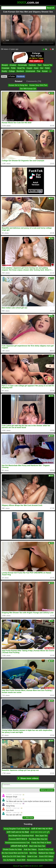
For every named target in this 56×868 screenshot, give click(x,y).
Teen (40, 65)
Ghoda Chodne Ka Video (12, 850)
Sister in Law (32, 857)
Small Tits (21, 68)
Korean (45, 71)
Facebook (21, 76)
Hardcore (32, 65)
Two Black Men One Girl (38, 839)
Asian (36, 68)
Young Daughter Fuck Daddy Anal (17, 829)
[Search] (24, 8)
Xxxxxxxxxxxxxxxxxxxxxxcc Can (17, 843)
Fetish (47, 68)
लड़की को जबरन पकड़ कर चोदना (42, 829)
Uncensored (30, 71)
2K (52, 49)
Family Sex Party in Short (41, 843)
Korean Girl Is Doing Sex (18, 85)
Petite (13, 68)
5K (45, 49)
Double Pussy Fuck (46, 850)
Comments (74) (34, 81)
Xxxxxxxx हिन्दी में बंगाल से (18, 839)
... (50, 71)
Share (4, 76)
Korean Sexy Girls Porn (38, 85)
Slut (42, 68)
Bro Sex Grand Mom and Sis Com (15, 853)
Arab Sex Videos (30, 850)
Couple (29, 68)
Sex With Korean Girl (28, 89)
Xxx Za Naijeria (9, 860)
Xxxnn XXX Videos (46, 857)
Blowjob (5, 65)
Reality (4, 71)
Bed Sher (33, 853)
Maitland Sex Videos (46, 853)
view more (28, 818)
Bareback (20, 71)
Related (19, 81)
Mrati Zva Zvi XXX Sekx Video (14, 857)
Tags (21, 866)
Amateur (13, 65)
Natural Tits (48, 65)
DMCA (27, 866)
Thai (38, 71)
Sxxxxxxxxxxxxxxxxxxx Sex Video (40, 860)
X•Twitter (12, 76)
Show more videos (28, 778)
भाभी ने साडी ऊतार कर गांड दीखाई (18, 832)
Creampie (5, 68)
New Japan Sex (41, 836)
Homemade (23, 65)
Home (16, 866)
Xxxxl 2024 (21, 860)
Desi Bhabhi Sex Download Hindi (21, 836)
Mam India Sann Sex (37, 846)
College (12, 71)
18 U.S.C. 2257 (37, 866)
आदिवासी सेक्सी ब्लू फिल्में (19, 846)
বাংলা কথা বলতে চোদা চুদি (40, 832)
